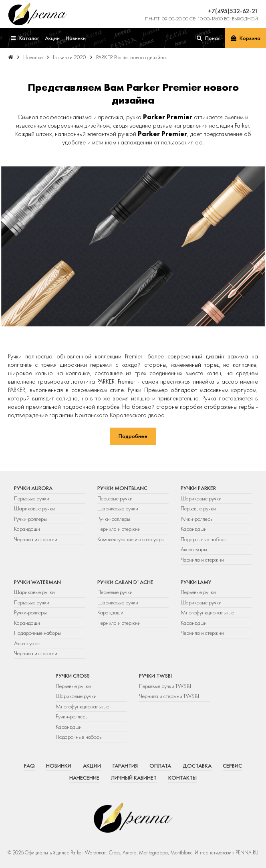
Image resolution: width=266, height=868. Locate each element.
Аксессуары (194, 549)
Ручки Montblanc (122, 488)
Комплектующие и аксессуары (131, 539)
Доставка (197, 766)
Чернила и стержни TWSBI (169, 696)
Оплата (160, 766)
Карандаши (27, 529)
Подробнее (133, 436)
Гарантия (125, 766)
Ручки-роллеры (30, 519)
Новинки (59, 766)
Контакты (182, 778)
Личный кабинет (134, 778)
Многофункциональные (208, 612)
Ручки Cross (73, 676)
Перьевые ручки (32, 498)
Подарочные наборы (204, 539)
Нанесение (84, 778)
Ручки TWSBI (155, 676)
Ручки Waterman (37, 582)
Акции (92, 766)
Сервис (232, 766)
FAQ (29, 766)
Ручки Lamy (196, 582)
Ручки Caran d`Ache (125, 582)
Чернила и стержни (36, 539)
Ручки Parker (198, 488)
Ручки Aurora (33, 488)
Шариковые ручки (34, 508)
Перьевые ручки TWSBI (165, 686)
